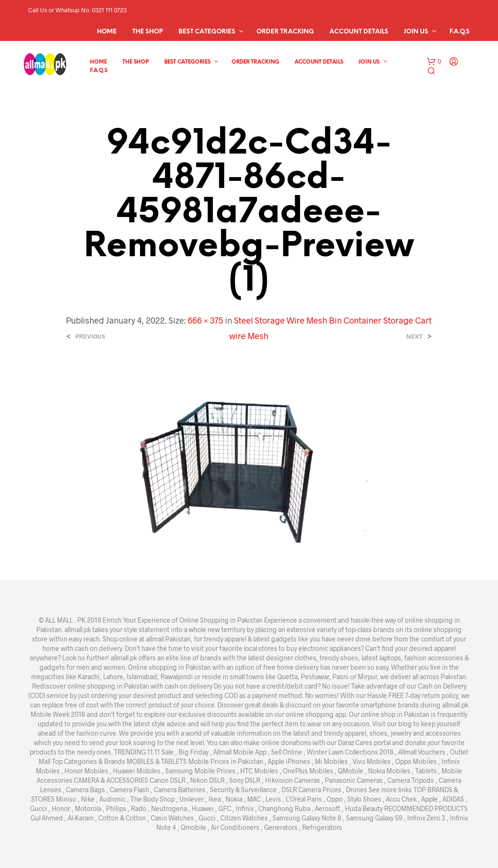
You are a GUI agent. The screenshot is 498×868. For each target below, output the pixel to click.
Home (107, 32)
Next (414, 337)
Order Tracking (285, 32)
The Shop (148, 32)
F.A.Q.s (460, 32)
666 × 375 (205, 320)
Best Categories (207, 32)
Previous (90, 337)
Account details (359, 32)
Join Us (416, 32)
